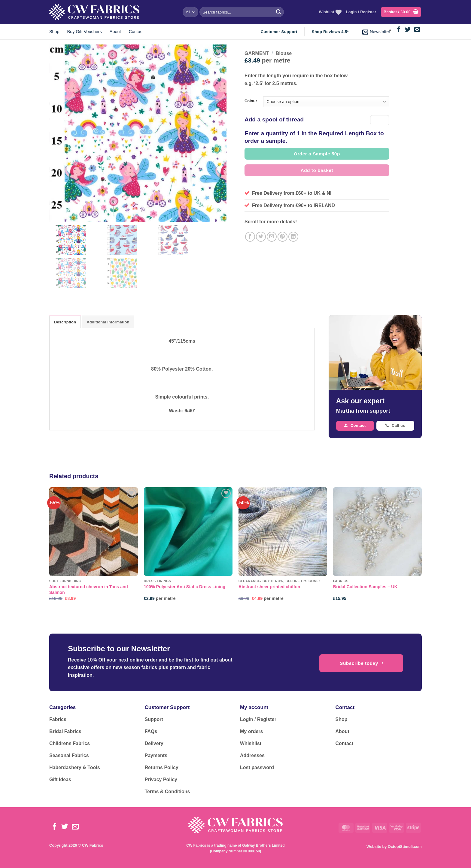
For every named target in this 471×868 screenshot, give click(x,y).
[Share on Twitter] (261, 237)
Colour (251, 101)
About (115, 32)
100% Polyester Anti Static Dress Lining (185, 587)
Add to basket (317, 170)
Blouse (284, 53)
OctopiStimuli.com (405, 847)
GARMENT (257, 53)
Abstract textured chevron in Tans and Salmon (89, 590)
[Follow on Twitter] (408, 30)
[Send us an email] (417, 30)
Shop (54, 32)
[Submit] (278, 12)
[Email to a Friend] (272, 237)
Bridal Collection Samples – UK (365, 587)
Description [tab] (65, 322)
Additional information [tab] (108, 322)
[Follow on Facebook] (399, 30)
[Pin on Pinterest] (283, 237)
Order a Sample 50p (317, 154)
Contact (136, 32)
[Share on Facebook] (250, 237)
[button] (401, 12)
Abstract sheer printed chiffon (269, 587)
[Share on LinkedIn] (293, 237)
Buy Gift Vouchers (85, 32)
